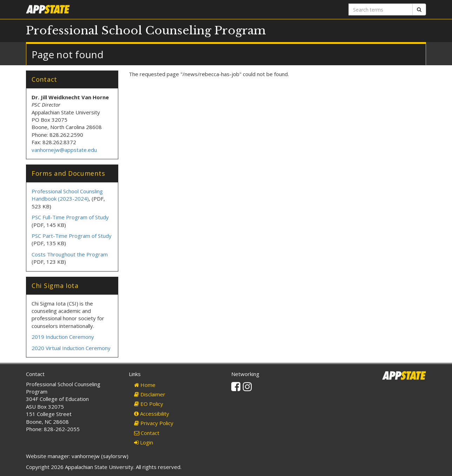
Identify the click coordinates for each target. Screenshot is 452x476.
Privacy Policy (154, 423)
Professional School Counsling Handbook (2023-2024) (67, 195)
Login (144, 442)
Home (145, 385)
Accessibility (152, 414)
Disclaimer (150, 394)
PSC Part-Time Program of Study (72, 236)
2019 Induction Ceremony (64, 337)
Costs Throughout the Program (70, 254)
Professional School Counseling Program (146, 31)
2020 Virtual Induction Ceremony (72, 348)
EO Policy (149, 404)
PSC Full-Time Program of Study (70, 217)
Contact (147, 433)
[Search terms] (381, 9)
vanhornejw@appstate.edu (64, 150)
